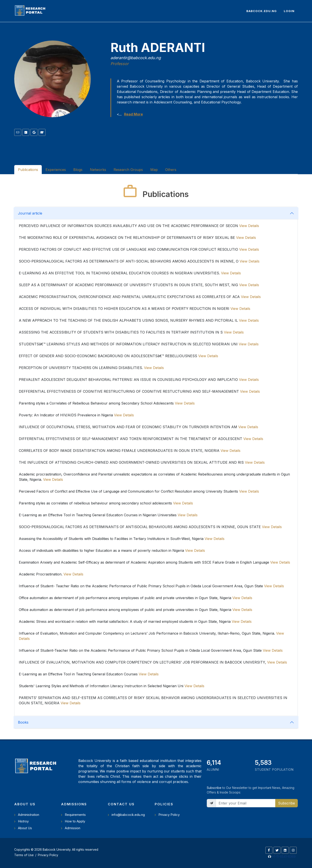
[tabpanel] (156, 457)
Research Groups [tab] (128, 170)
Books (23, 722)
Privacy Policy (169, 815)
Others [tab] (171, 170)
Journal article (30, 213)
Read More (133, 114)
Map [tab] (154, 170)
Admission (73, 828)
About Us (25, 828)
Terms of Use (24, 855)
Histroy (23, 821)
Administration (29, 815)
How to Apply (75, 821)
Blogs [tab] (78, 170)
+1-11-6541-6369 (284, 856)
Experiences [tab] (56, 170)
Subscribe (287, 803)
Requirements (75, 815)
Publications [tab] (28, 170)
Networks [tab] (98, 170)
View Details (249, 226)
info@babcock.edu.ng (128, 815)
